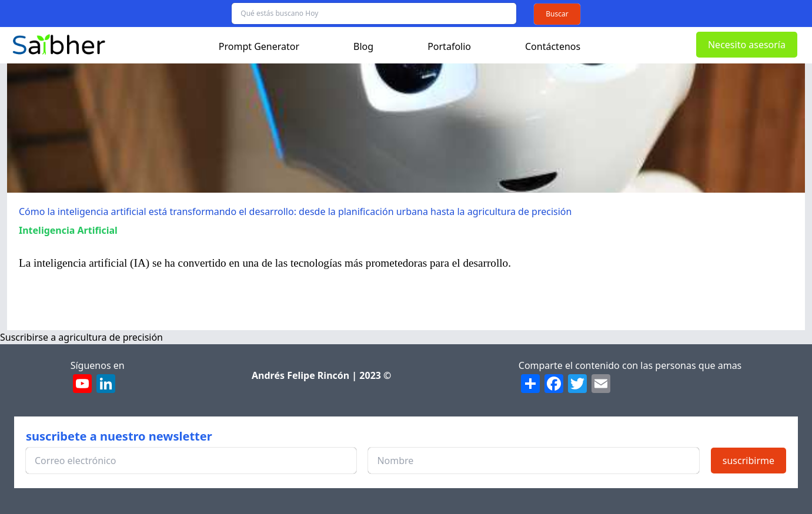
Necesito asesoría (747, 45)
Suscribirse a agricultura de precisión (81, 337)
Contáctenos (553, 46)
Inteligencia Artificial (68, 230)
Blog (363, 46)
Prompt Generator (259, 46)
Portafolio (449, 46)
